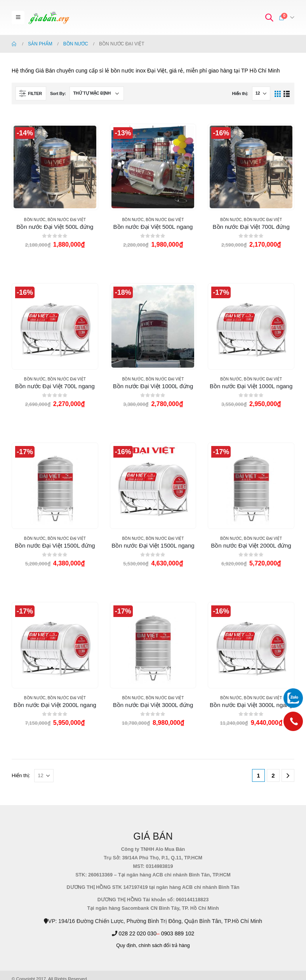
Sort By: (58, 93)
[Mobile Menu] (18, 17)
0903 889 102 (178, 933)
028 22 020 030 (138, 933)
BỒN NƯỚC (35, 220)
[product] (55, 167)
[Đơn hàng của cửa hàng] (97, 93)
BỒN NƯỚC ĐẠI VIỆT (67, 220)
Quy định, (127, 945)
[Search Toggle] (269, 17)
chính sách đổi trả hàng (164, 945)
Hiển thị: (240, 93)
